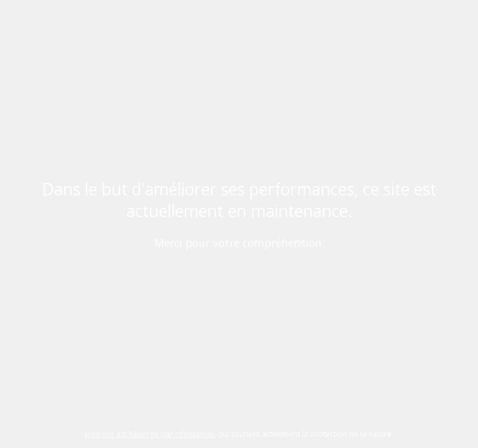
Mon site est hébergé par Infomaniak (149, 434)
